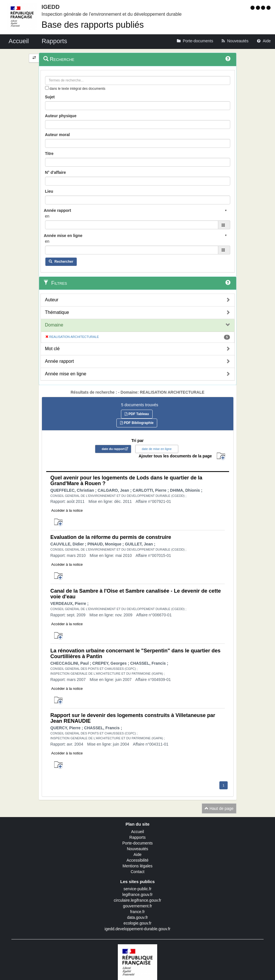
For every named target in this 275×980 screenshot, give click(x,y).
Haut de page (219, 808)
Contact (137, 872)
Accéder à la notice (67, 510)
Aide (137, 854)
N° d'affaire (56, 172)
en (47, 216)
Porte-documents (138, 843)
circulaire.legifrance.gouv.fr (137, 900)
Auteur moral (57, 135)
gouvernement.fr (137, 906)
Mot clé (52, 349)
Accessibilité (137, 860)
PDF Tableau (137, 414)
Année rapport (59, 361)
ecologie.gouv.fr (137, 923)
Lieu (49, 191)
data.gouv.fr (138, 917)
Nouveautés (138, 849)
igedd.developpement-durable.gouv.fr (138, 929)
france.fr (137, 912)
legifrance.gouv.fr (137, 895)
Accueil (137, 832)
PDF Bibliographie (137, 423)
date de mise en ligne (157, 449)
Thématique (57, 312)
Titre (49, 154)
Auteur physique (61, 116)
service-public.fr (137, 889)
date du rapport (113, 449)
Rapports (138, 837)
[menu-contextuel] (47, 88)
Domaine (54, 325)
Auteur (52, 300)
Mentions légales (137, 866)
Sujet (50, 97)
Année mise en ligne (66, 374)
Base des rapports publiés (93, 25)
